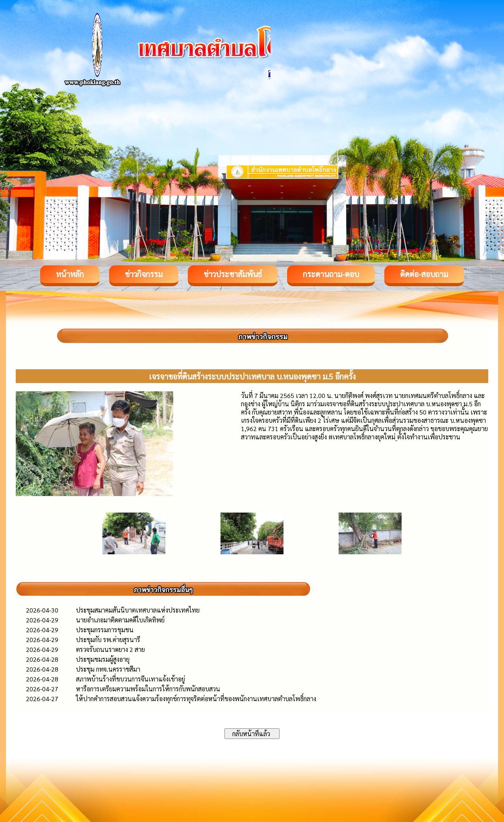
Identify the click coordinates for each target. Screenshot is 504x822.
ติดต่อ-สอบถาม (424, 274)
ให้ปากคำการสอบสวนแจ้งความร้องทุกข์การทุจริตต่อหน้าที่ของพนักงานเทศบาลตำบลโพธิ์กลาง (196, 699)
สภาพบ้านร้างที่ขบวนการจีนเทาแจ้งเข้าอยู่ (131, 679)
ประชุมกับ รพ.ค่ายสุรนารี (108, 640)
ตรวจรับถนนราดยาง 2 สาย (110, 649)
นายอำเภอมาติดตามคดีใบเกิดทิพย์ (120, 620)
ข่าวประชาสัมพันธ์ (233, 274)
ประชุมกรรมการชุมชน (105, 630)
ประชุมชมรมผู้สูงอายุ (103, 659)
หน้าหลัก (70, 274)
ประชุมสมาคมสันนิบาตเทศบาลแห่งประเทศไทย (138, 610)
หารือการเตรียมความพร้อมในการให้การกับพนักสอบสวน (148, 689)
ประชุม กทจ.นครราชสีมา (108, 669)
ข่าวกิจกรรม (144, 274)
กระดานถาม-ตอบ (331, 274)
